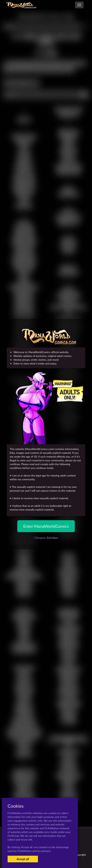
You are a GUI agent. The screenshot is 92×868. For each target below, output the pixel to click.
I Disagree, (46, 538)
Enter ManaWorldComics (46, 526)
